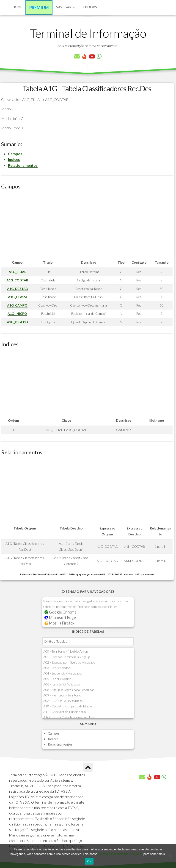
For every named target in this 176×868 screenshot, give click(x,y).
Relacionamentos (23, 165)
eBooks (90, 7)
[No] (170, 856)
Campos (15, 154)
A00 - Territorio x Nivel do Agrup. (66, 651)
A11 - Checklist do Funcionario (65, 712)
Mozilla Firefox (59, 623)
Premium (39, 8)
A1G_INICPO (17, 314)
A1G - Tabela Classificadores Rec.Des (69, 717)
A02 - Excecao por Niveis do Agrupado (69, 662)
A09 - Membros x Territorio (62, 695)
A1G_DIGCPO (17, 322)
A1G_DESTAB (17, 289)
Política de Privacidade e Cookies (120, 854)
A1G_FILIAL (17, 272)
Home (17, 7)
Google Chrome (60, 612)
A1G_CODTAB (17, 280)
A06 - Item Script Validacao (62, 684)
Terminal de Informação (88, 33)
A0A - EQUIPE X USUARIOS (63, 701)
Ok (89, 861)
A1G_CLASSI (17, 297)
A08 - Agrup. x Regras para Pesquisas (69, 690)
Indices (14, 159)
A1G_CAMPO (17, 305)
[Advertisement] (87, 225)
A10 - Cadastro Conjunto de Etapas (68, 706)
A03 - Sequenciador (57, 668)
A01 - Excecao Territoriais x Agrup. (67, 657)
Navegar (64, 7)
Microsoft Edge (60, 618)
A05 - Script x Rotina (57, 679)
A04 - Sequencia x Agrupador (63, 673)
